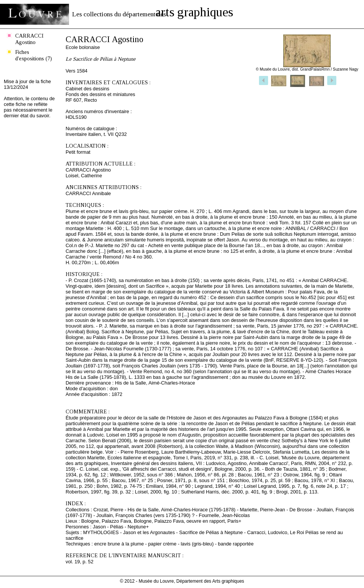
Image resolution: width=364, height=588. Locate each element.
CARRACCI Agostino (29, 39)
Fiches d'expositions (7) (34, 55)
